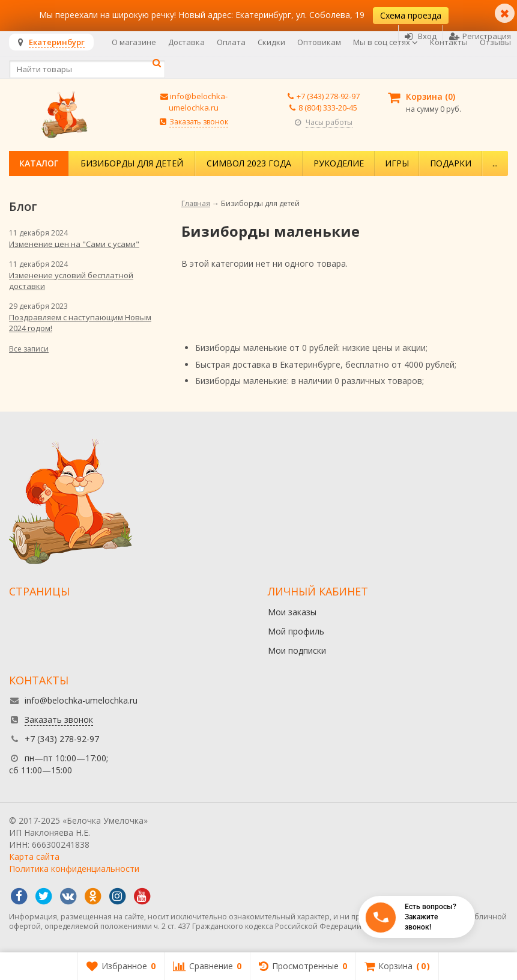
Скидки (271, 42)
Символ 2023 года (249, 163)
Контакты (449, 42)
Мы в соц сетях (385, 42)
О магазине (134, 42)
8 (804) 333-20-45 (328, 108)
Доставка (186, 42)
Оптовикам (319, 42)
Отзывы (495, 42)
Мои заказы (292, 612)
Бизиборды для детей (132, 163)
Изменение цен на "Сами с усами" (74, 244)
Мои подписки (297, 650)
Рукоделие (339, 163)
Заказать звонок (199, 122)
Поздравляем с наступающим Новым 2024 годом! (80, 323)
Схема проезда (411, 15)
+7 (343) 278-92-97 (328, 96)
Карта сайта (34, 857)
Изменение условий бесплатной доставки (71, 281)
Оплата (231, 42)
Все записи (29, 349)
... (495, 163)
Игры (397, 163)
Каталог (39, 163)
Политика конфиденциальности (74, 869)
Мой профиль (296, 631)
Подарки (451, 163)
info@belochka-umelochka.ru (198, 102)
